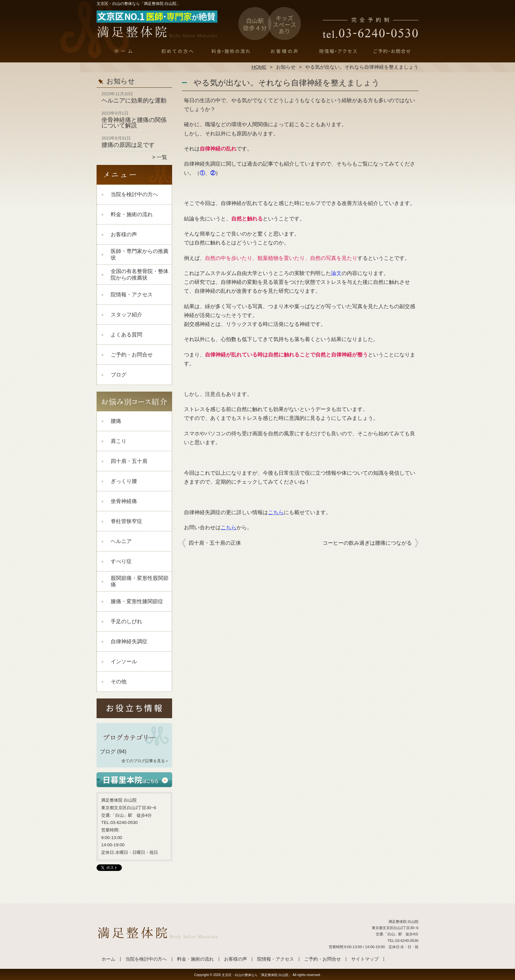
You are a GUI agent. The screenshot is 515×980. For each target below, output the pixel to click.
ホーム (123, 51)
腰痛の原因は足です (128, 145)
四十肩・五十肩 (129, 461)
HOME (259, 67)
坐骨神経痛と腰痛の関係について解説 (134, 123)
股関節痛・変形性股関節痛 (140, 581)
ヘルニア (121, 541)
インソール (124, 661)
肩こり (119, 441)
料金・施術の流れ (231, 51)
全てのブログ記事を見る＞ (145, 761)
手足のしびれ (126, 621)
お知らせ (286, 67)
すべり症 (121, 561)
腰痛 (116, 421)
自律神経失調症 (129, 641)
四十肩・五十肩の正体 (215, 543)
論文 (336, 273)
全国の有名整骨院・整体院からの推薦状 (140, 274)
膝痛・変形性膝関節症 (137, 601)
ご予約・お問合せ (392, 51)
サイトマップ (365, 959)
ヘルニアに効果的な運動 (134, 101)
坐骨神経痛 (124, 501)
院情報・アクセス (338, 51)
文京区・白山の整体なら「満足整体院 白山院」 (257, 975)
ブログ (119, 375)
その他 (119, 682)
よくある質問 (126, 335)
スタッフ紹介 (126, 315)
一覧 (162, 157)
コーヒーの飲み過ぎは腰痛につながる (367, 543)
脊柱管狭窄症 (126, 521)
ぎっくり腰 (124, 481)
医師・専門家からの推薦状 (140, 254)
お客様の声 (284, 51)
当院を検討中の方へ (177, 51)
